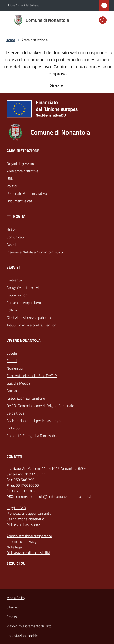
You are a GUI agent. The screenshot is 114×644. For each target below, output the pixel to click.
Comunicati (15, 237)
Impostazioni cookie (22, 636)
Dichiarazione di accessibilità (28, 553)
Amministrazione (23, 151)
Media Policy (16, 598)
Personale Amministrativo (27, 193)
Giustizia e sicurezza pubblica (29, 318)
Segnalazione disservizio (25, 519)
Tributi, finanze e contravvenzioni (32, 325)
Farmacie (13, 391)
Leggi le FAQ (16, 508)
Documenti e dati (20, 201)
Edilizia (12, 310)
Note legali (15, 547)
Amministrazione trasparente (29, 536)
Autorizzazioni (17, 295)
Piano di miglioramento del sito (29, 626)
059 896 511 (35, 474)
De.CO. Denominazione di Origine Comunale (40, 406)
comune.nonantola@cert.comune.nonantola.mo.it (53, 496)
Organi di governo (20, 163)
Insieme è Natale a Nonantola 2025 (35, 252)
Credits (12, 617)
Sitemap (13, 607)
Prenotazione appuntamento (29, 513)
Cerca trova (15, 413)
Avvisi (11, 244)
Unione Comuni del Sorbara (23, 5)
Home (10, 40)
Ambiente (14, 280)
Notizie (12, 229)
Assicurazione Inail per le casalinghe (34, 421)
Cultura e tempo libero (24, 303)
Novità (19, 217)
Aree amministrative (22, 171)
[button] (103, 20)
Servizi (13, 267)
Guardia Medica (18, 383)
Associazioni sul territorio (26, 398)
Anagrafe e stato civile (24, 288)
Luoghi (12, 353)
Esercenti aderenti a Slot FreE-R (32, 376)
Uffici (10, 178)
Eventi (12, 361)
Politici (12, 186)
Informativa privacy (22, 541)
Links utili (14, 428)
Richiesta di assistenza (24, 525)
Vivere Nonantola (24, 340)
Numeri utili (15, 368)
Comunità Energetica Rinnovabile (32, 436)
